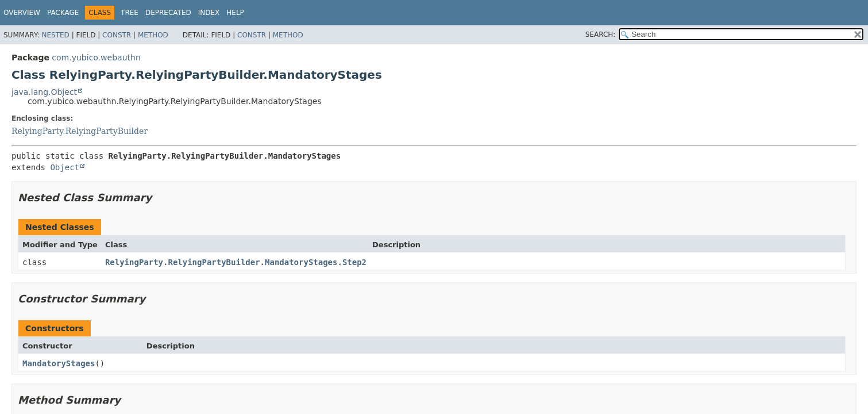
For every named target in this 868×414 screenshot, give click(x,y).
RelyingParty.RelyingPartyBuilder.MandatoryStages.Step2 (236, 262)
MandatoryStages (59, 363)
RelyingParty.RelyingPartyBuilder (80, 131)
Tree (130, 13)
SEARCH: (601, 34)
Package (63, 13)
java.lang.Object (44, 92)
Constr (117, 35)
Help (235, 13)
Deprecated (168, 13)
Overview (22, 13)
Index (209, 13)
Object (65, 167)
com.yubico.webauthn (96, 57)
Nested (55, 35)
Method (153, 35)
